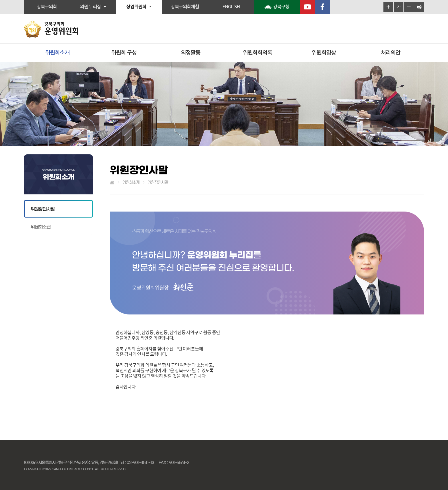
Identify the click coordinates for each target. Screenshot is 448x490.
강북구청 (281, 7)
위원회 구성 (124, 53)
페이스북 (323, 7)
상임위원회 (136, 7)
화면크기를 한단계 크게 (388, 7)
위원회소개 (57, 53)
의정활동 (191, 53)
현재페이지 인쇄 (419, 7)
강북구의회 (47, 7)
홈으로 (112, 183)
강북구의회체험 (185, 7)
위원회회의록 (257, 53)
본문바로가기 (0, 0)
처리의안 (391, 53)
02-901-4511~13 (140, 463)
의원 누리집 (90, 7)
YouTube (307, 7)
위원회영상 (324, 53)
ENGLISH (231, 7)
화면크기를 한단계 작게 (409, 7)
